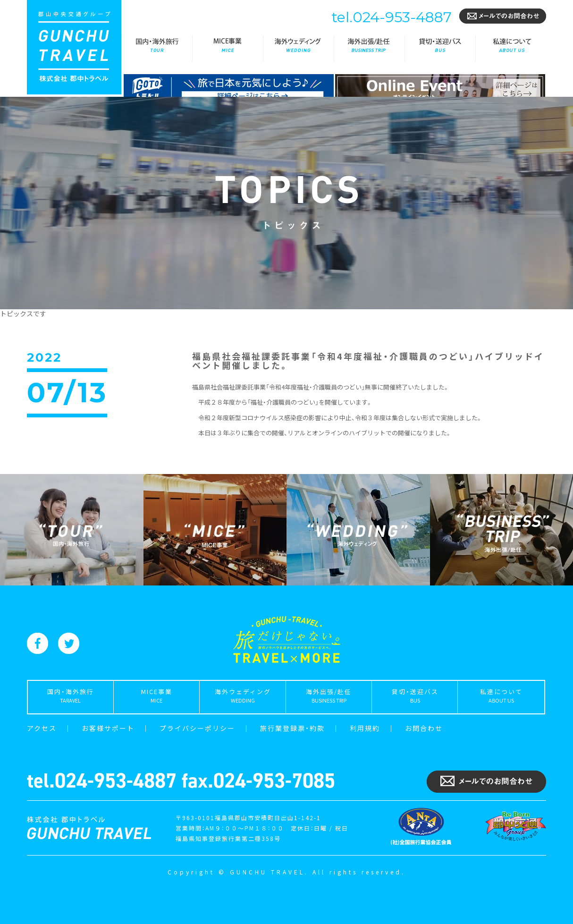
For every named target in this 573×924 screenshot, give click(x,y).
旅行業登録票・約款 (292, 728)
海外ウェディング (298, 48)
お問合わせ (424, 728)
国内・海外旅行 (157, 48)
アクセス (42, 728)
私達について (511, 48)
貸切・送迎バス (440, 48)
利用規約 (365, 728)
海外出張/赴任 (369, 48)
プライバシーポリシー (197, 728)
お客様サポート (108, 728)
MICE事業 (228, 48)
